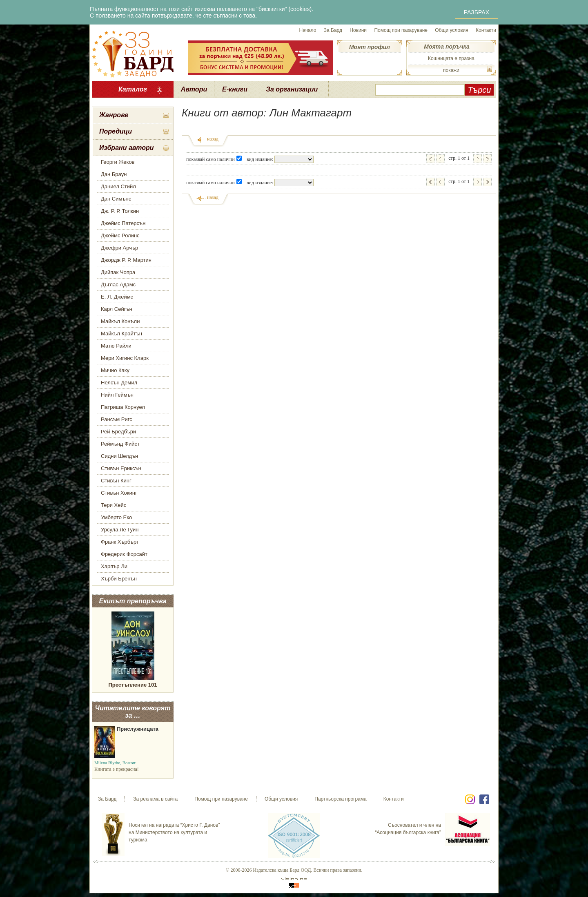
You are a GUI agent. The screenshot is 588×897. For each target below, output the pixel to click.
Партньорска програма (340, 799)
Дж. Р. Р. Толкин (120, 211)
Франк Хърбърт (120, 542)
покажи (451, 70)
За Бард (333, 30)
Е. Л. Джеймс (117, 297)
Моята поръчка (447, 47)
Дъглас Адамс (118, 284)
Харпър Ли (114, 566)
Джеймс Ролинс (120, 235)
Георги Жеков (118, 162)
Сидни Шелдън (119, 456)
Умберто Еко (116, 517)
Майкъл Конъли (120, 321)
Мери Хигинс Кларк (125, 358)
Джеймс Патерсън (123, 223)
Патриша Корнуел (123, 407)
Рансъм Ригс (117, 419)
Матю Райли (116, 346)
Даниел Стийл (118, 186)
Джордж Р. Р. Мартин (126, 260)
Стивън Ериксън (121, 468)
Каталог (133, 89)
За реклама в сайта (155, 799)
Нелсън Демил (119, 383)
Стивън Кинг (116, 481)
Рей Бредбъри (118, 432)
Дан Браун (114, 174)
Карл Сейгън (117, 309)
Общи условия (451, 30)
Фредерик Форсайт (124, 554)
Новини (358, 30)
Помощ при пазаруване (401, 30)
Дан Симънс (116, 199)
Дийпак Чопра (118, 272)
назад (213, 139)
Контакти (486, 30)
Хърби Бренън (119, 579)
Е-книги (235, 89)
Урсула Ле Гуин (120, 530)
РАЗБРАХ (477, 12)
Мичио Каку (115, 370)
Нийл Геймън (117, 395)
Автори (194, 89)
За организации (292, 89)
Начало (308, 30)
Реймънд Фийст (120, 444)
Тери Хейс (114, 505)
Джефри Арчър (119, 248)
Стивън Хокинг (119, 493)
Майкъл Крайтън (121, 334)
